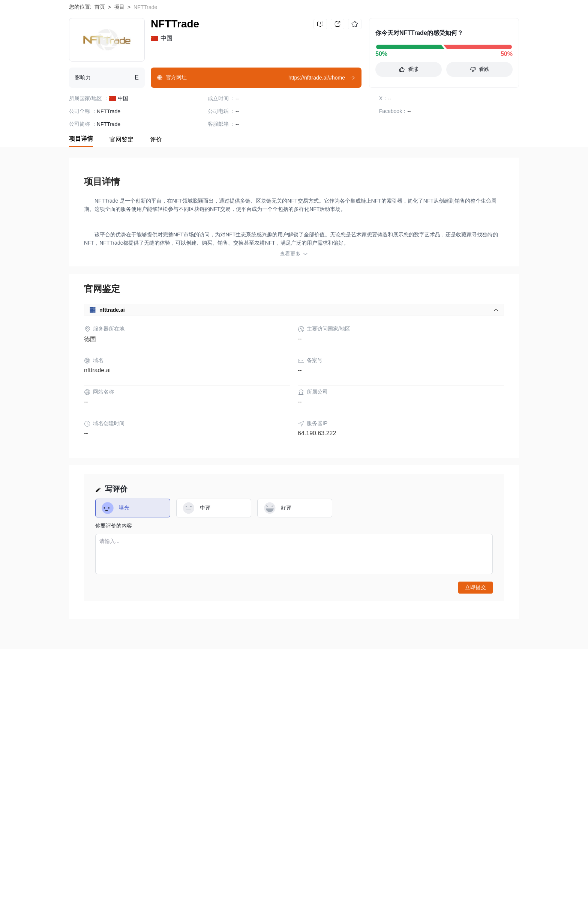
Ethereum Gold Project (195, 878)
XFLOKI (325, 890)
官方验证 (197, 765)
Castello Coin (388, 890)
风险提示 (109, 765)
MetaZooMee (336, 878)
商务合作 (331, 765)
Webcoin (464, 878)
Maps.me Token (432, 890)
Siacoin (158, 890)
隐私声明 (168, 765)
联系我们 (301, 765)
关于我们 (79, 765)
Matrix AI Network (90, 890)
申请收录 (272, 765)
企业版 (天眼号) (235, 765)
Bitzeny (353, 890)
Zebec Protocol (478, 890)
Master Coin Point (253, 878)
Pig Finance (191, 890)
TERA (369, 878)
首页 (100, 56)
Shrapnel (79, 878)
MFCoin (130, 890)
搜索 (367, 15)
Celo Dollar (113, 878)
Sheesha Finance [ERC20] (274, 890)
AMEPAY (147, 878)
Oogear (224, 890)
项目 (119, 56)
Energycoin (297, 878)
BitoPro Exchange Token (415, 878)
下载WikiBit (494, 15)
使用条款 (138, 765)
